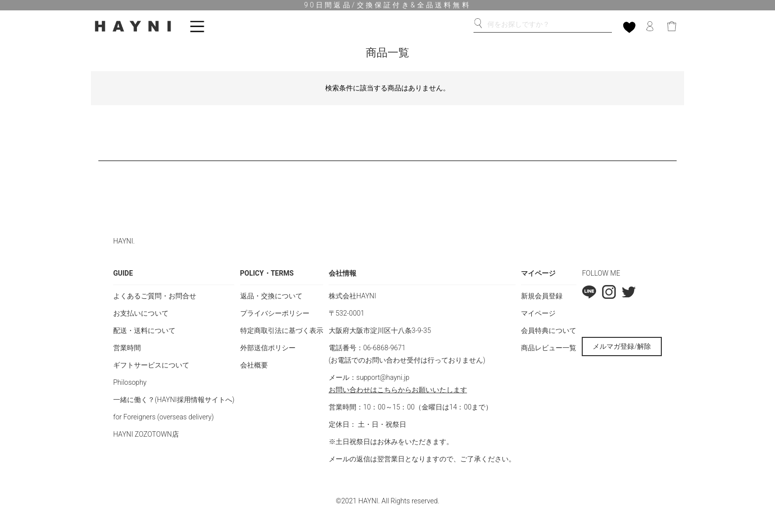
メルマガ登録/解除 (622, 346)
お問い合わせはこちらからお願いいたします (398, 390)
